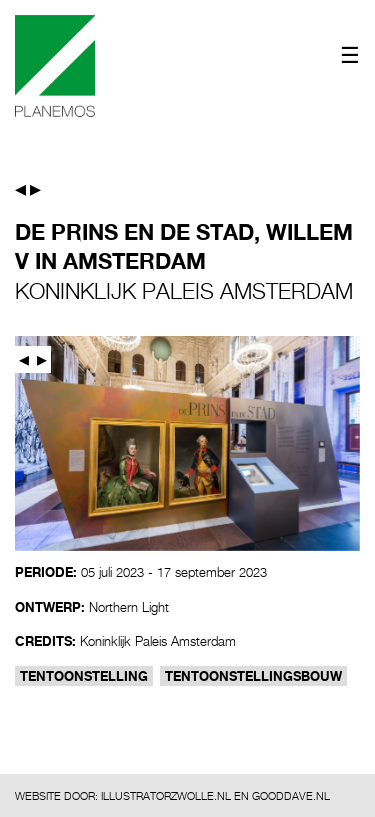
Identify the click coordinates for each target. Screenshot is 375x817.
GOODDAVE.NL (291, 795)
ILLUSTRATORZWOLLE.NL (166, 795)
